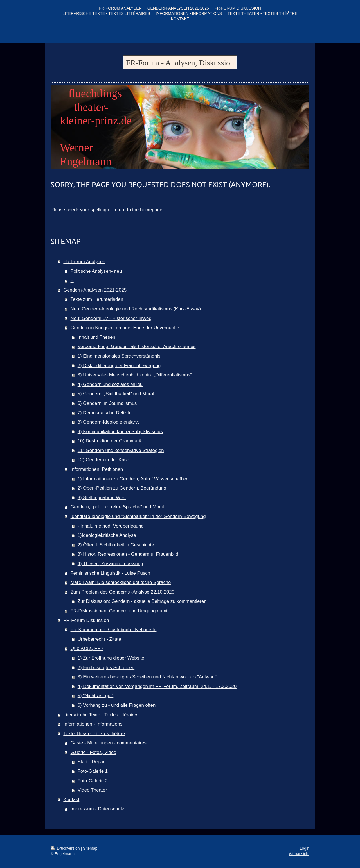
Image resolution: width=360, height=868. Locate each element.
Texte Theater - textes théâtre (94, 734)
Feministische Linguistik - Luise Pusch (111, 573)
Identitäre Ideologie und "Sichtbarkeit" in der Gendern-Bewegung (138, 516)
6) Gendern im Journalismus (107, 403)
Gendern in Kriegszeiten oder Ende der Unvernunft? (125, 328)
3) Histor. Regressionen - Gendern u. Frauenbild (128, 554)
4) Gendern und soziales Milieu (110, 384)
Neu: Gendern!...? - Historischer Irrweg (111, 318)
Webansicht (299, 854)
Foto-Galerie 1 (93, 771)
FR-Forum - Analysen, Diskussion (180, 63)
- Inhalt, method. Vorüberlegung (111, 526)
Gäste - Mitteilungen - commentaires (109, 743)
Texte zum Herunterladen (97, 299)
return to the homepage (138, 210)
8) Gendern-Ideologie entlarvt (108, 422)
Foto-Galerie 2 (93, 781)
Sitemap (90, 848)
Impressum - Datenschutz (97, 809)
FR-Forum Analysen (84, 262)
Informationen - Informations (93, 724)
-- (72, 280)
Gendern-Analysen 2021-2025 (95, 290)
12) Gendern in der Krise (103, 460)
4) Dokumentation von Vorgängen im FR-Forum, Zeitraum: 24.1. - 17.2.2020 (157, 686)
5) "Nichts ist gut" (96, 696)
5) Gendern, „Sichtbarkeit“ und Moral (116, 394)
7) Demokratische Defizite (105, 413)
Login (305, 848)
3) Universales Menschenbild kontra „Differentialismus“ (135, 375)
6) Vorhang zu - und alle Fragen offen (117, 705)
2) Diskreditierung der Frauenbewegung (119, 366)
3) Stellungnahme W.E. (102, 498)
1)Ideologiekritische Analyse (107, 535)
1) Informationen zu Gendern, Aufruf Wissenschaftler (133, 479)
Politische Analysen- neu (96, 271)
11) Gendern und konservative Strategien (121, 450)
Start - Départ (92, 762)
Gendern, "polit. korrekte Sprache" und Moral (118, 507)
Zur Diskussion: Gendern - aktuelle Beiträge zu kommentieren (142, 601)
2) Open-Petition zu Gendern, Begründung (122, 488)
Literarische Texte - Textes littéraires (101, 715)
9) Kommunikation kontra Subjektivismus (120, 432)
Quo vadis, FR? (87, 648)
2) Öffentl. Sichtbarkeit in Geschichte (116, 545)
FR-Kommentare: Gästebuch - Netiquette (114, 630)
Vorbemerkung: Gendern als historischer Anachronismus (137, 346)
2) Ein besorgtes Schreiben (106, 668)
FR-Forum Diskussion (86, 620)
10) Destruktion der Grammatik (110, 441)
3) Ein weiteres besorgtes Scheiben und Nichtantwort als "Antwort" (147, 677)
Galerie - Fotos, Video (94, 752)
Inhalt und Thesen (96, 337)
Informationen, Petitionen (97, 469)
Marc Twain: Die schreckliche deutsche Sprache (121, 582)
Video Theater (92, 790)
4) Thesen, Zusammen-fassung (110, 564)
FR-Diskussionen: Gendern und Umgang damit (120, 611)
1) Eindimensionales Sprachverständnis (119, 356)
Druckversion (66, 848)
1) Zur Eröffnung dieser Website (111, 658)
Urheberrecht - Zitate (99, 639)
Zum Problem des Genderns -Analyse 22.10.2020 (122, 592)
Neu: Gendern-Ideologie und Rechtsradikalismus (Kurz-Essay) (136, 309)
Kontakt (71, 800)
